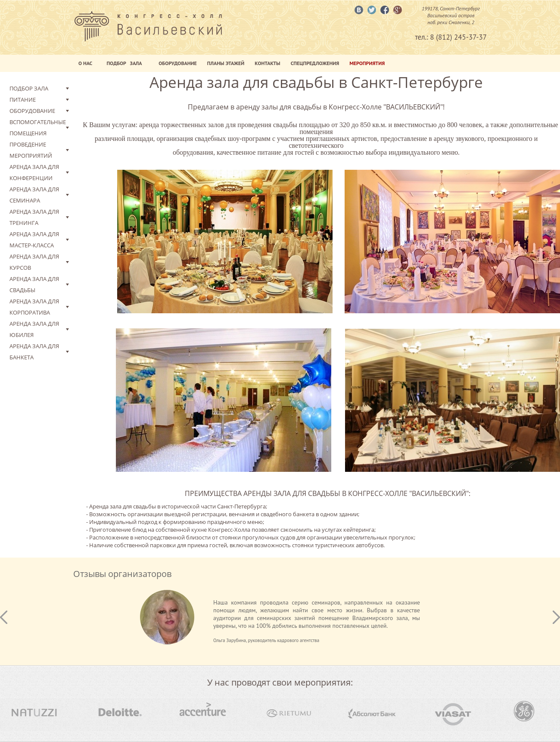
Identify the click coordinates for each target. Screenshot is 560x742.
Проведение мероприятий (31, 150)
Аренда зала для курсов (34, 262)
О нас (85, 63)
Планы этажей (226, 63)
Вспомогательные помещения (38, 128)
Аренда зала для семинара (34, 195)
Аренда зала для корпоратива (34, 307)
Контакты (267, 63)
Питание (23, 100)
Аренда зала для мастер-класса (34, 240)
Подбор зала (29, 88)
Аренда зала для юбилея (34, 329)
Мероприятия (367, 63)
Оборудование (178, 63)
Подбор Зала (125, 63)
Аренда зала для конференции (34, 172)
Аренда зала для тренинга (34, 217)
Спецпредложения (315, 63)
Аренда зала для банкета (34, 352)
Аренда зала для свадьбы (34, 284)
